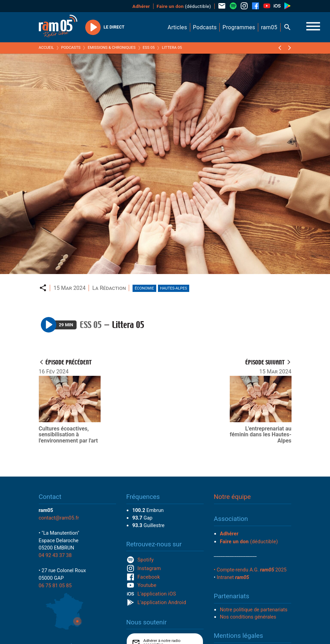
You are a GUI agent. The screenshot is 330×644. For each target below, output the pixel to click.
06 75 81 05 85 (55, 586)
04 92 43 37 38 (55, 555)
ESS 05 (149, 48)
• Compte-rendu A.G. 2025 (250, 570)
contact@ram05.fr (59, 518)
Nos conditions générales (248, 617)
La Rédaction (109, 288)
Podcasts (71, 48)
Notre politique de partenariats (254, 610)
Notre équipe (232, 497)
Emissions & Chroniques (111, 48)
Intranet (233, 577)
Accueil (46, 48)
